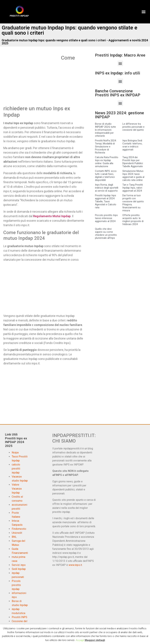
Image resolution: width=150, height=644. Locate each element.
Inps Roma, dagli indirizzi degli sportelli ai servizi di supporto (107, 188)
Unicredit (17, 533)
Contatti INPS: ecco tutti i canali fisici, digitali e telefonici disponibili (106, 176)
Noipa (15, 453)
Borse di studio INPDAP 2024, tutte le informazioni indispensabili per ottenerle (105, 130)
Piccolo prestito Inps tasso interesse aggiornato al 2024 (106, 218)
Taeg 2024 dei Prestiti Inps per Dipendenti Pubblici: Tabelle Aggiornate (133, 162)
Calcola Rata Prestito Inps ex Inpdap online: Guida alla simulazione (107, 162)
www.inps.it (75, 565)
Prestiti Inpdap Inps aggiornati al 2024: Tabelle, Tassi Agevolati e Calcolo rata (106, 201)
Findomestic (19, 529)
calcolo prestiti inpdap (16, 469)
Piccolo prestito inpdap (16, 585)
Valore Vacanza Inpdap (17, 489)
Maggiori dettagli (95, 640)
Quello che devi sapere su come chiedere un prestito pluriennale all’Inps (106, 233)
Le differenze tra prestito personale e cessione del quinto (133, 127)
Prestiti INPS (19, 617)
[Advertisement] (31, 79)
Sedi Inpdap (19, 569)
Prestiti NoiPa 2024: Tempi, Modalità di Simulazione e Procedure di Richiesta (106, 147)
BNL (14, 537)
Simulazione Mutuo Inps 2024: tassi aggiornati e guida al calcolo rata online (133, 176)
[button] (143, 12)
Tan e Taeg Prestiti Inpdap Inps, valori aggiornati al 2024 (133, 188)
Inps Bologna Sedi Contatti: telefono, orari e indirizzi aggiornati (132, 145)
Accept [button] (80, 640)
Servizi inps (19, 565)
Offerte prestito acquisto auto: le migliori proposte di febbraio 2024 (133, 220)
